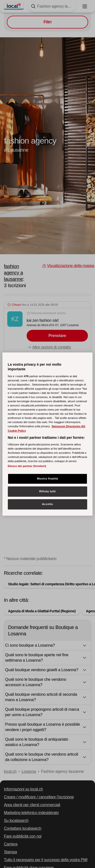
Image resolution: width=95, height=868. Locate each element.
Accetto (48, 504)
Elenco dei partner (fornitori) (27, 466)
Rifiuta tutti (47, 492)
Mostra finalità (48, 479)
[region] (48, 434)
